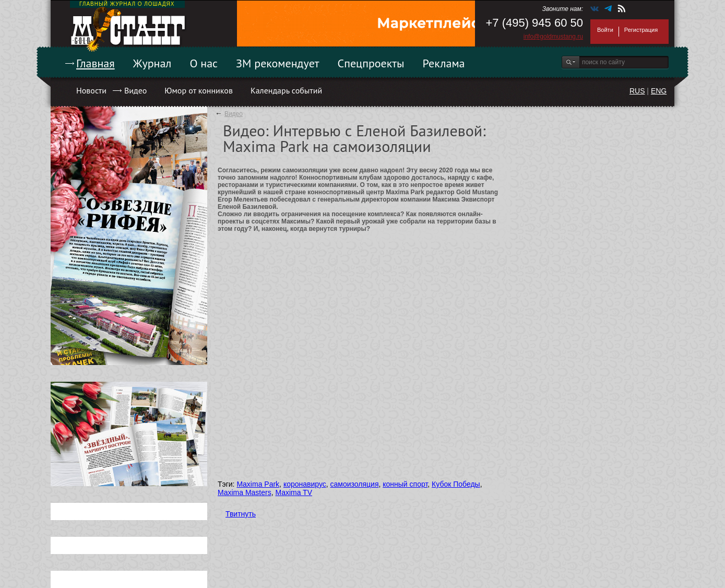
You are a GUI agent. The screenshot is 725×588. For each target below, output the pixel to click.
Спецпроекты (371, 63)
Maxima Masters (245, 492)
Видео (135, 90)
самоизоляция (355, 484)
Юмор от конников (199, 90)
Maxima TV (294, 492)
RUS (637, 91)
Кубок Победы (456, 484)
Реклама (444, 63)
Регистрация (641, 30)
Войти (605, 30)
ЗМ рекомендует (278, 63)
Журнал (152, 63)
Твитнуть (241, 514)
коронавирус (305, 484)
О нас (204, 63)
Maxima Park (258, 484)
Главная (96, 63)
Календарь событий (286, 90)
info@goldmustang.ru (553, 37)
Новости (91, 90)
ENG (659, 91)
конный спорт (405, 484)
